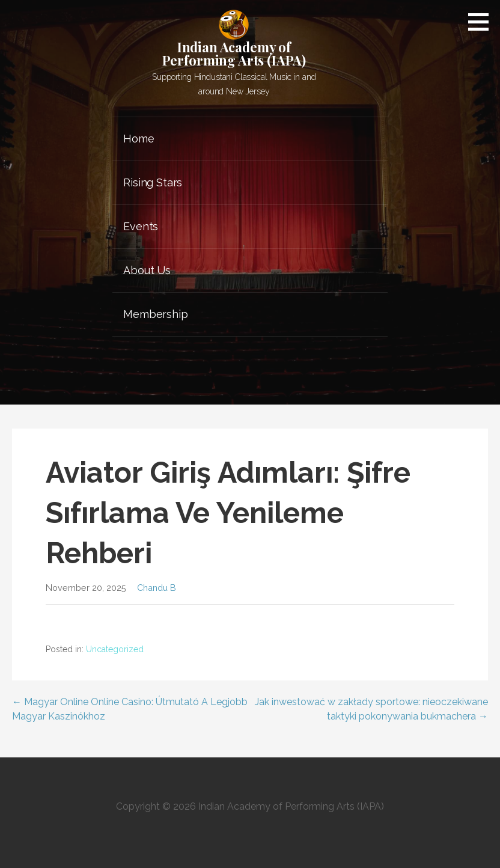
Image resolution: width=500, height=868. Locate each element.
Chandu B (157, 588)
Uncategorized (115, 649)
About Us (147, 270)
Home (139, 139)
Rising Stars (153, 182)
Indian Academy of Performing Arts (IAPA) (234, 53)
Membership (155, 314)
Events (141, 226)
